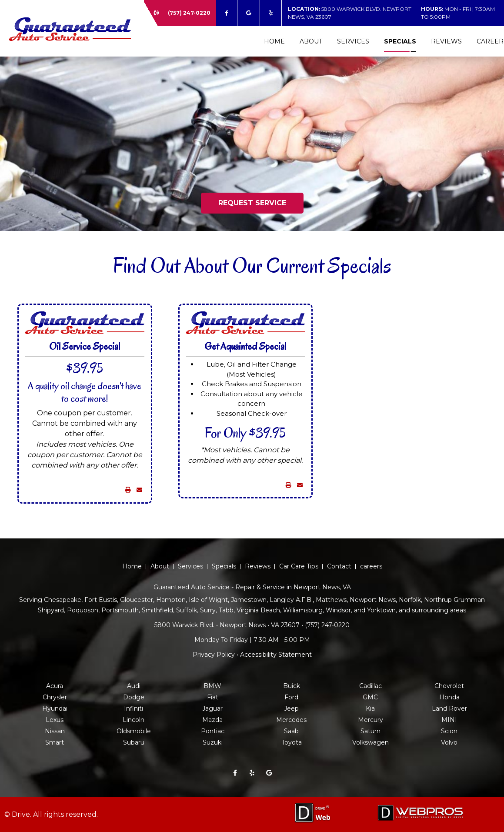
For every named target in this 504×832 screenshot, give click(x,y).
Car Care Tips (299, 566)
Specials (400, 41)
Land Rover (449, 708)
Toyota (292, 742)
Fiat (213, 697)
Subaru (134, 742)
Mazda (212, 720)
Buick (292, 686)
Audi (134, 686)
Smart (55, 742)
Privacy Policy (214, 655)
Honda (449, 697)
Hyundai (55, 708)
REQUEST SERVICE (252, 203)
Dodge (134, 697)
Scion (449, 731)
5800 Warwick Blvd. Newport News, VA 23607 (350, 13)
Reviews (446, 41)
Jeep (291, 708)
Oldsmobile (134, 731)
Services (353, 41)
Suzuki (213, 742)
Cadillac (370, 686)
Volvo (449, 742)
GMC (370, 697)
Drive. (22, 814)
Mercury (370, 720)
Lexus (55, 720)
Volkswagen (370, 742)
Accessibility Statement (276, 655)
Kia (370, 708)
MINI (449, 720)
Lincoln (134, 720)
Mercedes (291, 720)
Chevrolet (449, 686)
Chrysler (55, 697)
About (311, 41)
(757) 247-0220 (189, 13)
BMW (212, 686)
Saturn (370, 731)
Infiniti (134, 708)
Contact (339, 566)
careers (371, 566)
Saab (291, 731)
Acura (55, 686)
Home (274, 41)
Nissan (55, 731)
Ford (291, 697)
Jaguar (212, 708)
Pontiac (213, 731)
